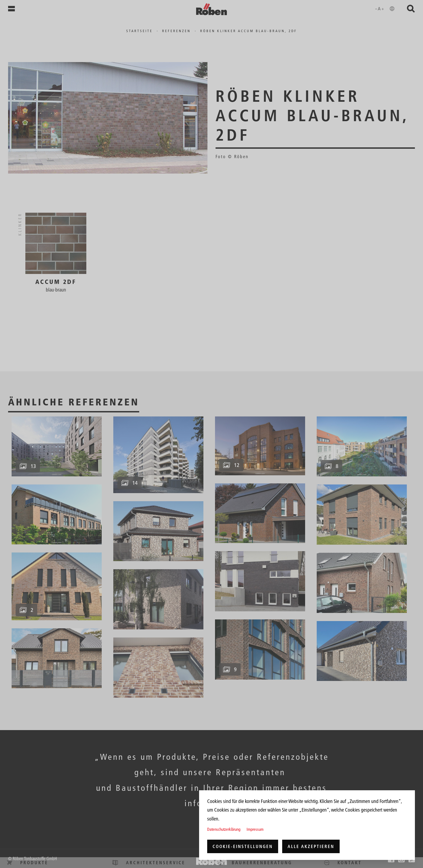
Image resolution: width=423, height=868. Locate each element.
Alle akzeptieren (311, 846)
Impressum (255, 829)
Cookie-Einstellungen (243, 846)
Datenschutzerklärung (224, 829)
